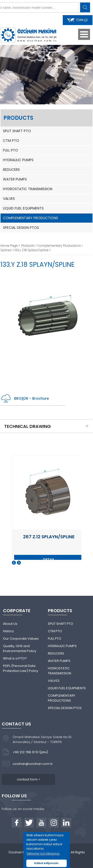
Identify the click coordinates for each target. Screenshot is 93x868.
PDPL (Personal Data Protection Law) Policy (21, 668)
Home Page (9, 246)
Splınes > (8, 250)
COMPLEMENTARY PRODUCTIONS (31, 218)
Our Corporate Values (21, 639)
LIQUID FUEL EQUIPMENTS (23, 208)
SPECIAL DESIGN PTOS (21, 228)
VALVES (9, 199)
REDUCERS (11, 170)
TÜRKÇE (78, 20)
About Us (10, 624)
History (8, 631)
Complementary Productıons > (60, 246)
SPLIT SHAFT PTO (17, 131)
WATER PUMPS (15, 179)
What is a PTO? (15, 658)
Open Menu (84, 34)
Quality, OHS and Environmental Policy (20, 648)
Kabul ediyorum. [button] (47, 863)
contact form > (29, 779)
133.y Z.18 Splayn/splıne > (33, 250)
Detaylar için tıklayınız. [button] (43, 853)
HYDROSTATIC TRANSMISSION (28, 189)
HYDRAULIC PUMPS (18, 160)
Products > (29, 246)
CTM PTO (11, 141)
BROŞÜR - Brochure (25, 399)
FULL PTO (11, 150)
